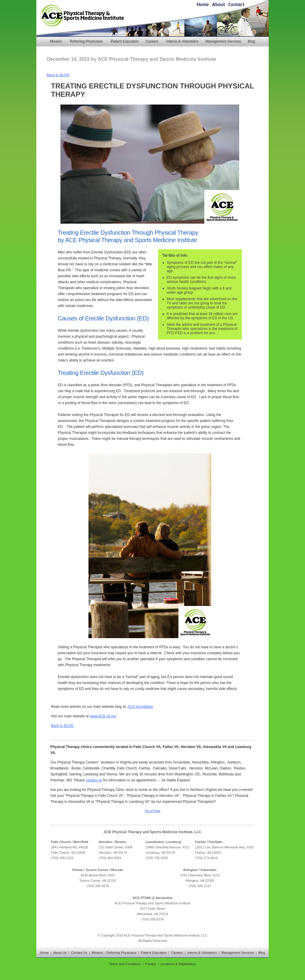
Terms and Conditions (125, 964)
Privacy (151, 964)
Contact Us (79, 953)
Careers (152, 41)
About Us (60, 953)
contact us (94, 780)
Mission (56, 41)
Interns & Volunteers (182, 41)
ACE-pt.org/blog (140, 707)
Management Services (223, 41)
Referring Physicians (86, 41)
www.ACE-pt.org (103, 716)
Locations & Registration (178, 964)
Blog (251, 41)
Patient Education (125, 41)
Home (44, 953)
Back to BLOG (58, 75)
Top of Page (152, 811)
